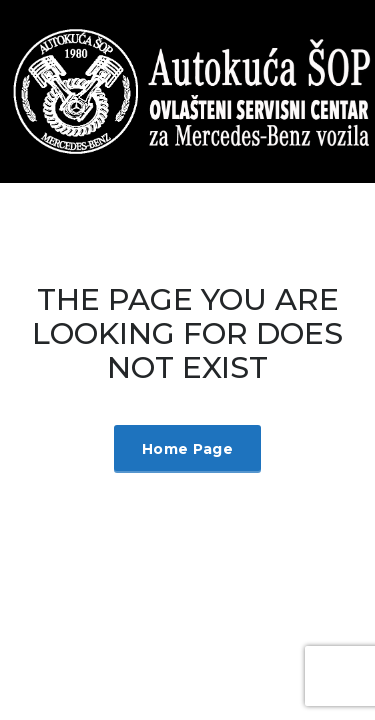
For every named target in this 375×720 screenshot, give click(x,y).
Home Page (187, 449)
